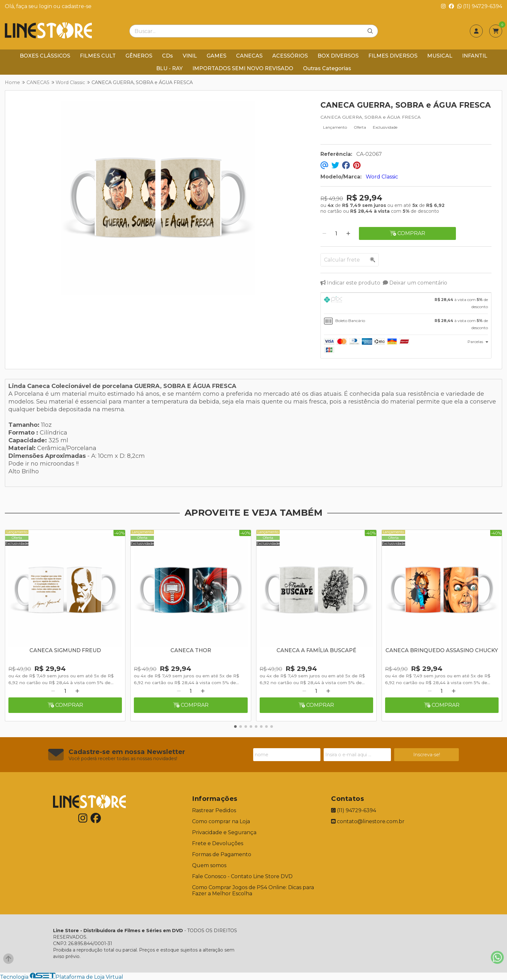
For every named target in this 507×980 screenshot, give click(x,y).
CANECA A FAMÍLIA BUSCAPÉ (316, 650)
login (46, 6)
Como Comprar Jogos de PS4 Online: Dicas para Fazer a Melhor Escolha (253, 890)
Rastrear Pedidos (214, 810)
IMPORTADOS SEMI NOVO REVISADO (243, 68)
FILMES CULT (98, 56)
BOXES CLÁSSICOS (45, 56)
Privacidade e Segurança (224, 832)
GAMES (216, 56)
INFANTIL (475, 56)
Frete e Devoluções (218, 843)
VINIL (190, 56)
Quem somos (209, 865)
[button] (235, 727)
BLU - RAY (169, 68)
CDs (167, 56)
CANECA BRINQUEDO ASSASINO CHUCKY (442, 650)
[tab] (406, 303)
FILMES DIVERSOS (393, 56)
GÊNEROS (139, 56)
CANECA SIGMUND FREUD (65, 650)
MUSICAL (440, 56)
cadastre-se (77, 6)
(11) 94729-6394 (480, 6)
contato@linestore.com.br (368, 821)
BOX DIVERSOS (338, 56)
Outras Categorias (327, 68)
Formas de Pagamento (222, 854)
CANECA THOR (191, 650)
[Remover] (324, 234)
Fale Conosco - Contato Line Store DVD (242, 876)
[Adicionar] (348, 234)
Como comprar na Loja (221, 821)
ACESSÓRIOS (290, 56)
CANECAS (249, 56)
